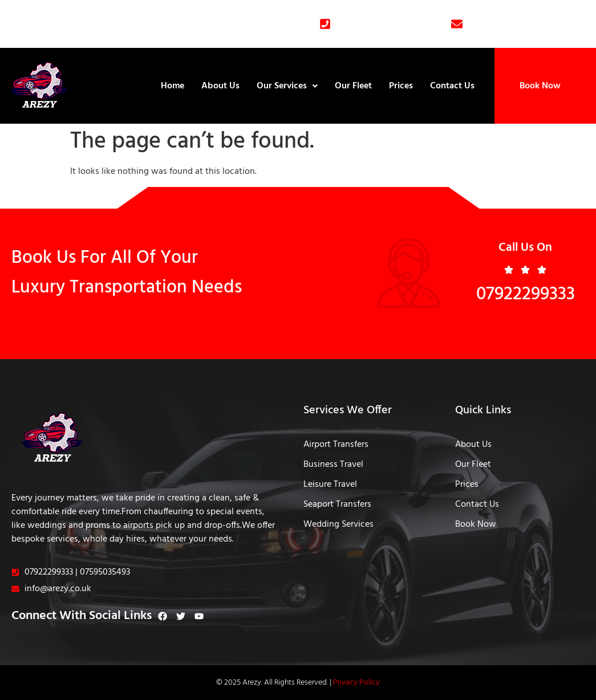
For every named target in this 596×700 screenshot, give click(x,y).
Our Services (287, 86)
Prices (401, 86)
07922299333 (526, 294)
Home (173, 86)
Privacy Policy (356, 683)
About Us (220, 86)
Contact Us (452, 86)
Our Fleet (353, 86)
